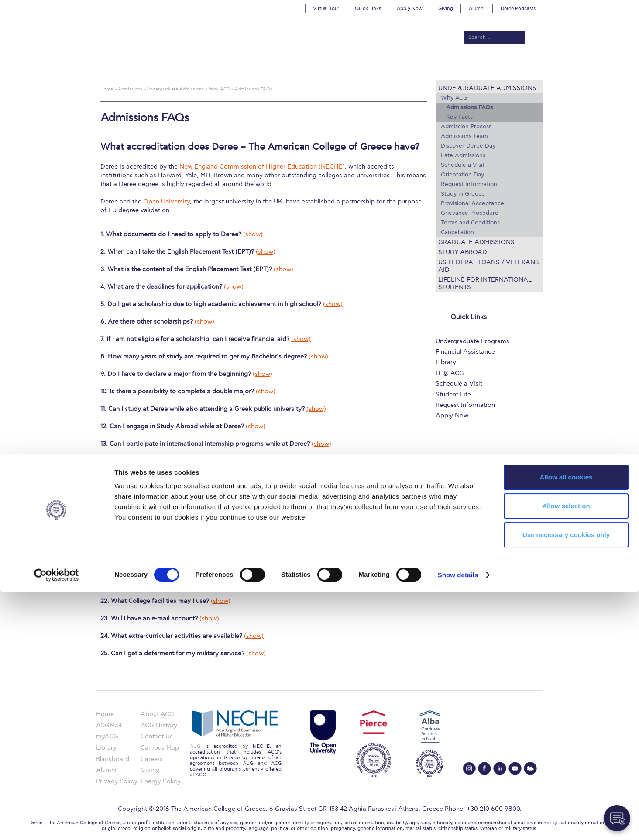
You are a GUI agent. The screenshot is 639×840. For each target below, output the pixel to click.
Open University (167, 201)
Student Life (453, 394)
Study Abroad (463, 252)
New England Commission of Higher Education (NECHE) (262, 167)
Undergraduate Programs (472, 341)
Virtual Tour (326, 9)
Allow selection (566, 754)
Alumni (477, 9)
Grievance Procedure (470, 213)
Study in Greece (463, 194)
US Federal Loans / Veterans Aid (489, 266)
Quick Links (368, 9)
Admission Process (466, 127)
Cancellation (457, 232)
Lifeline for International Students (485, 283)
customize (602, 6)
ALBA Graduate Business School (359, 66)
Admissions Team (464, 136)
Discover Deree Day (468, 146)
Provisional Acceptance (472, 203)
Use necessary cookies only (566, 783)
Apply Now (410, 9)
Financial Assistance (465, 352)
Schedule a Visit (463, 165)
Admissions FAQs (469, 107)
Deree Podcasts (518, 9)
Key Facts (459, 117)
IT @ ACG (450, 373)
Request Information (469, 184)
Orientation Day (462, 175)
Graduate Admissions (476, 242)
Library (446, 362)
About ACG (200, 66)
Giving (446, 9)
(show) (253, 234)
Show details (458, 823)
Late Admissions (463, 155)
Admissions (241, 66)
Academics (283, 66)
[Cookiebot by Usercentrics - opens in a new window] (57, 823)
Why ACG (454, 98)
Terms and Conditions (470, 223)
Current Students (448, 66)
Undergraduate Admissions (487, 88)
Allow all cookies (566, 725)
